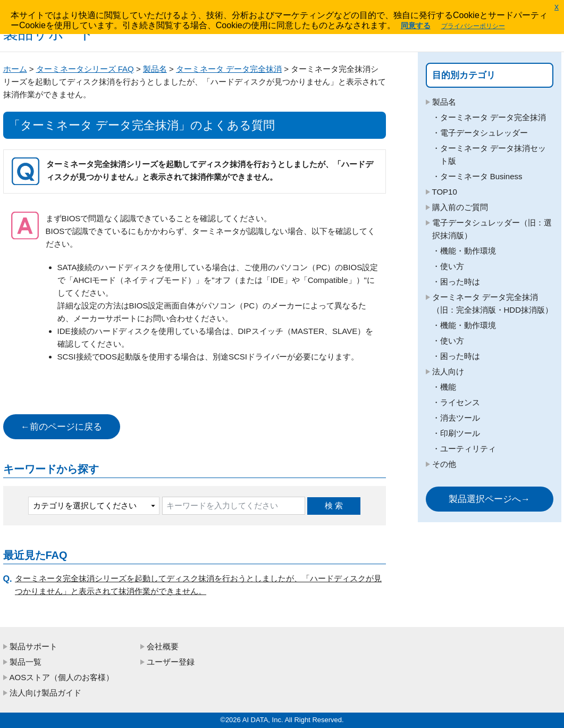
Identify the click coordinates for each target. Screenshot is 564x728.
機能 (448, 387)
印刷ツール (460, 433)
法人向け (448, 371)
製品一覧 (26, 662)
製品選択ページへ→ (489, 499)
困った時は (460, 282)
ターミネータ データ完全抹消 (229, 69)
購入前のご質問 (460, 207)
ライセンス (460, 402)
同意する (416, 26)
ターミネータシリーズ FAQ (85, 69)
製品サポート (33, 646)
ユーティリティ (468, 449)
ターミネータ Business (481, 176)
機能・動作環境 (468, 251)
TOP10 (445, 192)
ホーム (15, 69)
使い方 (452, 266)
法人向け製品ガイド (45, 693)
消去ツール (460, 418)
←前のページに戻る (61, 427)
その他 (444, 464)
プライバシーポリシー (473, 26)
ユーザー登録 (171, 662)
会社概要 (163, 646)
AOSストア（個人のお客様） (62, 677)
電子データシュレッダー (484, 133)
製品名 (155, 69)
